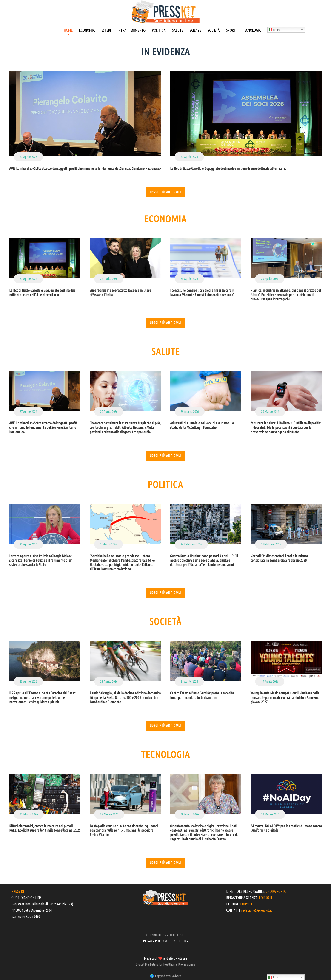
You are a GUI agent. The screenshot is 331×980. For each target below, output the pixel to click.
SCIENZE (195, 30)
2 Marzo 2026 (108, 544)
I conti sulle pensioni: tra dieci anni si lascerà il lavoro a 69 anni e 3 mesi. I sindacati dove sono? (202, 293)
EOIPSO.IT (266, 898)
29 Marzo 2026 (190, 411)
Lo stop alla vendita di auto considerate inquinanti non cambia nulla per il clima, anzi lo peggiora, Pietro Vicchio (124, 830)
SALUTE (178, 30)
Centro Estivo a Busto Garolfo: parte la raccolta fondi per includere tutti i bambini (202, 695)
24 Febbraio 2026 (191, 544)
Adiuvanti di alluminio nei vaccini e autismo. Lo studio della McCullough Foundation (202, 425)
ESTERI (106, 30)
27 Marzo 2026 (109, 814)
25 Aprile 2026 (189, 279)
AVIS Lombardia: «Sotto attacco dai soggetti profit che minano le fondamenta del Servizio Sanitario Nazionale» (85, 168)
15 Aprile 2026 (270, 681)
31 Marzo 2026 (29, 814)
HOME (68, 30)
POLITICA (159, 30)
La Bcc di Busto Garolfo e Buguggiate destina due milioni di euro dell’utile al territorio (228, 168)
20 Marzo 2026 (190, 814)
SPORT (231, 30)
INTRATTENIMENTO (131, 30)
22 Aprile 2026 (28, 544)
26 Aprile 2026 (109, 279)
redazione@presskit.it (257, 910)
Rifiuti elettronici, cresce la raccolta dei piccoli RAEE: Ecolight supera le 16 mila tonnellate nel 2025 (45, 828)
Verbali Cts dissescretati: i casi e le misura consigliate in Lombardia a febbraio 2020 (279, 558)
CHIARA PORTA (276, 891)
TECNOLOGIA (252, 30)
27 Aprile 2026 (28, 157)
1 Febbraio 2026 (271, 544)
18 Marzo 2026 (270, 814)
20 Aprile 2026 (109, 411)
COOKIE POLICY (178, 941)
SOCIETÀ (214, 30)
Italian (275, 30)
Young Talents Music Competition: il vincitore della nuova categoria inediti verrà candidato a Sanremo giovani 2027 (285, 697)
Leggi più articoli (165, 192)
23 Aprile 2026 (270, 279)
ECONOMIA (87, 30)
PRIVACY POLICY (154, 941)
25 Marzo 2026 (270, 411)
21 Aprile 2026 (189, 681)
